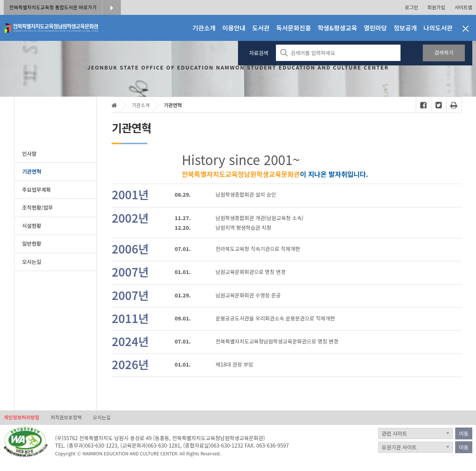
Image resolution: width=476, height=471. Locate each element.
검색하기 (444, 52)
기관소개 (141, 105)
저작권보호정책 (66, 418)
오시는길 (102, 418)
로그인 (411, 7)
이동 (464, 433)
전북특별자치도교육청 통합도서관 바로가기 (53, 7)
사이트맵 (463, 7)
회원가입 (436, 7)
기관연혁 (173, 105)
